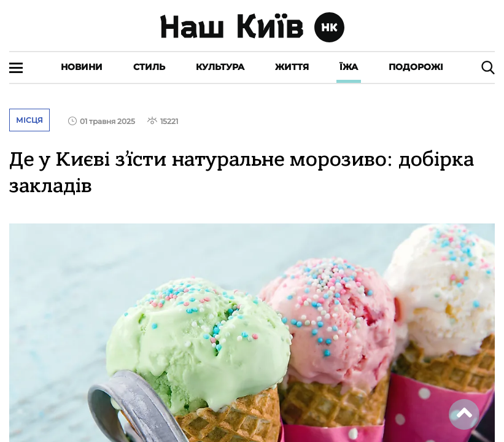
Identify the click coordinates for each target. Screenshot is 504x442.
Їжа (349, 67)
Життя (292, 67)
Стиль (149, 67)
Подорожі (416, 67)
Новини (82, 67)
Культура (220, 67)
